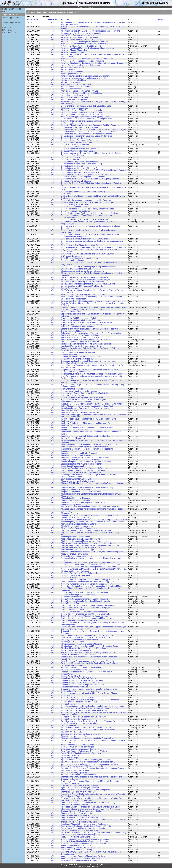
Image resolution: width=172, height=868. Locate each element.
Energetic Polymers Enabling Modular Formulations (83, 282)
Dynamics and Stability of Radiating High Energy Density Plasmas (89, 267)
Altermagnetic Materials (71, 74)
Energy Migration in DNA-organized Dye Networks (82, 286)
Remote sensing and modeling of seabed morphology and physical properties (94, 706)
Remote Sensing (68, 704)
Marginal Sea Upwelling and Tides (75, 500)
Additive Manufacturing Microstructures (78, 35)
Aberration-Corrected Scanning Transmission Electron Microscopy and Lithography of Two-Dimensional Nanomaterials (91, 32)
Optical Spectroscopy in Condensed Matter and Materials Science (89, 618)
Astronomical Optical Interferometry (76, 84)
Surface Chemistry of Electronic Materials (78, 775)
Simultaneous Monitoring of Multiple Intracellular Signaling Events (89, 738)
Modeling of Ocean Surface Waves (76, 537)
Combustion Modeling (70, 160)
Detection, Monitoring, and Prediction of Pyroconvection (84, 220)
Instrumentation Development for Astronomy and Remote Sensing (89, 419)
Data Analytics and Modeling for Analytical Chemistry (83, 192)
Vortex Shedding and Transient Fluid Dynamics (81, 848)
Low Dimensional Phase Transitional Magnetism (81, 472)
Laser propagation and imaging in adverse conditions (83, 464)
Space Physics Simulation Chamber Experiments (82, 753)
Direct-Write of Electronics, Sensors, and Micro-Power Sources (87, 254)
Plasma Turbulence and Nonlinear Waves (79, 655)
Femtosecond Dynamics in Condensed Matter (80, 335)
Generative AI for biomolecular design (77, 359)
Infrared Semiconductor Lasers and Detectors (80, 412)
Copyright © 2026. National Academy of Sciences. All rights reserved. (86, 865)
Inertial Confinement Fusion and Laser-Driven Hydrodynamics (87, 408)
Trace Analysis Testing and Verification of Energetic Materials (87, 826)
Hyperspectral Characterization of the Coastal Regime (84, 400)
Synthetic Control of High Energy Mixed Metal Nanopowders (86, 790)
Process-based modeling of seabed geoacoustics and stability (87, 672)
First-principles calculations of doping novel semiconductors (86, 344)
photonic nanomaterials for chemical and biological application (87, 638)
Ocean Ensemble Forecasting (74, 603)
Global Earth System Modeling (74, 363)
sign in (162, 9)
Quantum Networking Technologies (76, 687)
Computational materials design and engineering (81, 164)
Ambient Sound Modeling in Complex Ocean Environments (86, 76)
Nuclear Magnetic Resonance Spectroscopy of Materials (85, 593)
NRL (4, 11)
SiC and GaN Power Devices (73, 732)
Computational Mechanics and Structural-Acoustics (83, 168)
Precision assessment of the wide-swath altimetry (82, 668)
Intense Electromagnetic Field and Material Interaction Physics (87, 427)
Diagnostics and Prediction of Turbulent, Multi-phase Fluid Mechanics (90, 250)
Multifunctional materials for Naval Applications (81, 547)
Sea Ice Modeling (68, 725)
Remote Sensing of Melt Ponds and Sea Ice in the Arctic (85, 710)
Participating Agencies (12, 9)
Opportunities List (10, 14)
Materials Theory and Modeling (74, 505)
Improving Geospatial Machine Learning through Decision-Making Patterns (92, 404)
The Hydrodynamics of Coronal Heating (78, 800)
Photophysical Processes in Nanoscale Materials (82, 640)
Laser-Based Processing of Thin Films (77, 466)
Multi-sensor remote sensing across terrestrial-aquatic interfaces (88, 543)
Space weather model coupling (74, 755)
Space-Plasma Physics (71, 758)
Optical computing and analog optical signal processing (84, 612)
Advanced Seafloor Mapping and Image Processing (83, 61)
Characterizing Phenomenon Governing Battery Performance (87, 136)
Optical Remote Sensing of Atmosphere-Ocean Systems (85, 616)
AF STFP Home (9, 32)
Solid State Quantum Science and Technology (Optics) (84, 751)
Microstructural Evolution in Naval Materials (79, 524)
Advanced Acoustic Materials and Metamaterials (81, 37)
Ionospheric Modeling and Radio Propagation (80, 453)
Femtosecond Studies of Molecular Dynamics (80, 337)
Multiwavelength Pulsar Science (74, 554)
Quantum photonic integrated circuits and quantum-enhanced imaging (90, 689)
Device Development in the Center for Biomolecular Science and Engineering (93, 247)
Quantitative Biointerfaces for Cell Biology (79, 678)
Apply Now (7, 27)
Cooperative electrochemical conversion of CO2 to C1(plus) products (90, 179)
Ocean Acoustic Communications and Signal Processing (85, 599)
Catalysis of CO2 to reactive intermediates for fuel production (87, 119)
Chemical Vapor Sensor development (77, 142)
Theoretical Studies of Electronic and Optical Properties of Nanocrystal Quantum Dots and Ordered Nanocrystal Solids (91, 810)
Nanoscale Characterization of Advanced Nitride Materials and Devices (91, 565)
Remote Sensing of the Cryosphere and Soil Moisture (83, 717)
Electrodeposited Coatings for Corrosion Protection (82, 271)
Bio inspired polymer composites (75, 108)
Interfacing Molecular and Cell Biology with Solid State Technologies (90, 436)
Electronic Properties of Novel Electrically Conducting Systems (87, 280)
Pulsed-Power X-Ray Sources (74, 676)
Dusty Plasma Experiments (73, 260)
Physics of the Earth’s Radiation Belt (76, 650)
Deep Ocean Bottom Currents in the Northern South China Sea (88, 202)
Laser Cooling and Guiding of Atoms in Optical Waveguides (86, 462)
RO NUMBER (33, 19)
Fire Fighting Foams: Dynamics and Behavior (80, 342)
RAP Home (7, 30)
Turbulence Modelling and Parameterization (79, 837)
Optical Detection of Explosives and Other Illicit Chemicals (85, 614)
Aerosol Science (68, 69)
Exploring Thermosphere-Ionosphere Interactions (82, 325)
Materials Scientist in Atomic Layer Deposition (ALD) (83, 502)
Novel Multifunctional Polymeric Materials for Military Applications (88, 584)
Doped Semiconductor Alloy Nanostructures (79, 258)
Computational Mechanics (72, 166)
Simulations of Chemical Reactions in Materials (81, 734)
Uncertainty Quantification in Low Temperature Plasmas (84, 841)
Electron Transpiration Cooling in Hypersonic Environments (86, 277)
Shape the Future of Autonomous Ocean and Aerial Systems (86, 728)
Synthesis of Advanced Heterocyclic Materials (80, 788)
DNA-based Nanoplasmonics (73, 256)
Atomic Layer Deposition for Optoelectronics (80, 91)
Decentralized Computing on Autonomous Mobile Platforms (86, 200)
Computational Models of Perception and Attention (82, 172)
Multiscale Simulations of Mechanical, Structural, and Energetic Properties (92, 552)
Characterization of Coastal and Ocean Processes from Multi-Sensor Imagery (94, 130)
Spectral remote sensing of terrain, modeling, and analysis (85, 760)
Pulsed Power (67, 674)
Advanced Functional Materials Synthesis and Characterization (87, 48)
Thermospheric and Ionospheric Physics (78, 815)
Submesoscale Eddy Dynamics (74, 773)
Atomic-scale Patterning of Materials (76, 97)
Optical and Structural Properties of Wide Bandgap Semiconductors (89, 605)
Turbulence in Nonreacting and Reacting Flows (81, 835)
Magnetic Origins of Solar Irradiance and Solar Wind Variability (87, 487)
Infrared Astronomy (69, 410)
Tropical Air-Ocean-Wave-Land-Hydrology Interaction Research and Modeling (94, 833)
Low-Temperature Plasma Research (76, 479)
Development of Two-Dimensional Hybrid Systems (82, 245)
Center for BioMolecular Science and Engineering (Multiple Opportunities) (92, 125)
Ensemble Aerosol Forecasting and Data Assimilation (83, 295)
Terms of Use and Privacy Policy (86, 867)
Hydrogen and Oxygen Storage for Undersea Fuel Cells (84, 393)
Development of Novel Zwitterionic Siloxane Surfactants (84, 239)
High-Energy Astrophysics (72, 389)
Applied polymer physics (71, 82)
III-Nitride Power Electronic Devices (76, 402)
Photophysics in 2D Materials (73, 642)
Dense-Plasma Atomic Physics (74, 207)
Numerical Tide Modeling (72, 597)
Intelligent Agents (68, 421)
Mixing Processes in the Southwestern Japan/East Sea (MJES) (88, 530)
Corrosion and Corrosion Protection (76, 181)
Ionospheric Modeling (70, 451)
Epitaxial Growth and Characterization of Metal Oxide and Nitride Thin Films (93, 301)
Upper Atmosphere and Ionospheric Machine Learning (84, 843)
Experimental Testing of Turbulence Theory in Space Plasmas (87, 322)
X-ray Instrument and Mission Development (79, 860)
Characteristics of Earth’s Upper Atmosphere (80, 127)
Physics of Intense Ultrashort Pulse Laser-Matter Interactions (87, 648)
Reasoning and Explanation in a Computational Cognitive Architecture (90, 700)
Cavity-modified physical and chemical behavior (81, 121)
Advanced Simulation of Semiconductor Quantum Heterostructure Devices (92, 63)
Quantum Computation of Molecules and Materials (82, 680)
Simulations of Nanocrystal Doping (76, 736)
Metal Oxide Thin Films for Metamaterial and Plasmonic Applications (90, 515)
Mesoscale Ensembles (71, 513)
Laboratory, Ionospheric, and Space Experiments (82, 460)
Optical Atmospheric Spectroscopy (76, 610)
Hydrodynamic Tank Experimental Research (80, 391)
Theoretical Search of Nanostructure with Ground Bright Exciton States (91, 807)
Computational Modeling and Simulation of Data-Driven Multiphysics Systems (94, 170)
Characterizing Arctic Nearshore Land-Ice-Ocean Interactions (87, 134)
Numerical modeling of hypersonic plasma (79, 595)
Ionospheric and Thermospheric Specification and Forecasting (87, 449)
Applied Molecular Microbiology (74, 80)
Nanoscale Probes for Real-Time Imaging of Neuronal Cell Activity (89, 567)
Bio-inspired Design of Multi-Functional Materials (81, 110)
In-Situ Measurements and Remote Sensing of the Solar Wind (87, 406)
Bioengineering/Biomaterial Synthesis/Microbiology (82, 114)
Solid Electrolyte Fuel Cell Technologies (78, 747)
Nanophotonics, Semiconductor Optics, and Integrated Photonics (88, 562)
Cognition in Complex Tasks (73, 147)
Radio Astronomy (68, 695)
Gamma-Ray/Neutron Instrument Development (81, 357)
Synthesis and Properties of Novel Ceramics (80, 785)
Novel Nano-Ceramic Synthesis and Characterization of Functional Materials (93, 586)
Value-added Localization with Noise (76, 845)
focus (169, 9)
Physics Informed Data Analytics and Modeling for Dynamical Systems (91, 646)
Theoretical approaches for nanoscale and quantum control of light (89, 803)
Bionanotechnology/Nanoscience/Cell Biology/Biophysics (85, 117)
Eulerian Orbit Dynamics (71, 312)
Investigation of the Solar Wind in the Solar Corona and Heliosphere (90, 445)
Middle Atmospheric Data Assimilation (77, 526)
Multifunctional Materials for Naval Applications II (81, 550)
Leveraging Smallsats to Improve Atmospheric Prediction (85, 468)
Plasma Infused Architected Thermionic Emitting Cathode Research (89, 653)
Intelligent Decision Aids (71, 425)
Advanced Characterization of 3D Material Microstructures (85, 44)
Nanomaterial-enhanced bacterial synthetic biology (82, 556)
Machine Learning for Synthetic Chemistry (79, 481)
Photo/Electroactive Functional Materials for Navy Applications (87, 635)
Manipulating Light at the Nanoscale (76, 498)
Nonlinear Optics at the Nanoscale (75, 575)
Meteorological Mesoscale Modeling (76, 517)
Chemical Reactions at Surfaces (75, 138)
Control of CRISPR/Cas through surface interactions (83, 177)
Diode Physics (67, 252)
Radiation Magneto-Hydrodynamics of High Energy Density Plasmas (90, 693)
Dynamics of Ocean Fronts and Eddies (77, 269)
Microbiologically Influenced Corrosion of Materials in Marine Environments (92, 522)
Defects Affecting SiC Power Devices (77, 205)
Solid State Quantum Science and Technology (80, 749)
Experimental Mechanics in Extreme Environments (82, 320)
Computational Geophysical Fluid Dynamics (79, 162)
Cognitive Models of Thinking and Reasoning (80, 149)
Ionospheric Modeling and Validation (76, 455)
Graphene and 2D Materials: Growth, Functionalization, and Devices (90, 370)
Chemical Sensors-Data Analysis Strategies (79, 140)
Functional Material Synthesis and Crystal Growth (82, 346)
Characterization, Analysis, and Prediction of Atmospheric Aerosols (89, 132)
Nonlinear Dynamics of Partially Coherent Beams (82, 573)
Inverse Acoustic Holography (73, 438)
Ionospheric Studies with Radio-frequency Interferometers (85, 457)
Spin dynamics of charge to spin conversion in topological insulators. (90, 764)
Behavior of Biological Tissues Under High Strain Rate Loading (87, 106)
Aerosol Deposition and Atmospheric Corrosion (81, 65)
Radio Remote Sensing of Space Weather (79, 698)
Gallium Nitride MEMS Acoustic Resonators (79, 352)
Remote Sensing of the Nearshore (75, 719)
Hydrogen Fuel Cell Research (74, 395)
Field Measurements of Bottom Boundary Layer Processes (86, 340)
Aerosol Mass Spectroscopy (73, 67)
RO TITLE (65, 19)
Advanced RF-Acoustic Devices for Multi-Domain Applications (87, 59)
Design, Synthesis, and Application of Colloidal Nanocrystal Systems (90, 213)
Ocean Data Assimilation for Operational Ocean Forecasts (85, 601)
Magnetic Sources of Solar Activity (75, 490)
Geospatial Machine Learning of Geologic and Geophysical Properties (90, 361)
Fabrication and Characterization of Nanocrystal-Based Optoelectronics (91, 333)
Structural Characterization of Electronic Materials (82, 766)
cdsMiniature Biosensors (71, 123)
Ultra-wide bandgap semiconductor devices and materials (85, 839)
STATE (160, 19)
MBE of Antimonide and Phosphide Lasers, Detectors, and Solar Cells (90, 507)
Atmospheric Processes (71, 89)
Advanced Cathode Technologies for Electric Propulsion (84, 42)
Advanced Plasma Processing (74, 52)
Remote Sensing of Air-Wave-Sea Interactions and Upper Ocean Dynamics (93, 708)
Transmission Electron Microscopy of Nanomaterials (83, 828)
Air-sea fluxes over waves (72, 72)
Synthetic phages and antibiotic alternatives (79, 792)
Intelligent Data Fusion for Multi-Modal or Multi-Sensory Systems (88, 423)
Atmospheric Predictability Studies (75, 87)
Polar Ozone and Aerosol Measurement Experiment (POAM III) (87, 661)
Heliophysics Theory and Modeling (76, 372)
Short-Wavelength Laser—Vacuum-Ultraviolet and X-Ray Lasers (88, 730)
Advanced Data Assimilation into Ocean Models (81, 46)
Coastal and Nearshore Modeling (75, 145)
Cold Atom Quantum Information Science (78, 151)
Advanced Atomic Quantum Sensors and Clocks (81, 39)
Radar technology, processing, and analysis (79, 691)
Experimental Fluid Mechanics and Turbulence (81, 318)
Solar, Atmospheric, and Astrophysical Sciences (81, 745)
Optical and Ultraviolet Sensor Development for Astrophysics (86, 608)
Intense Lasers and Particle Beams (76, 430)
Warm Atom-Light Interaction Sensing (77, 850)
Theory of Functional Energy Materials (77, 813)
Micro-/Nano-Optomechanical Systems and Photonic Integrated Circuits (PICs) (94, 520)
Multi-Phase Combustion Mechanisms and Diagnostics (84, 541)
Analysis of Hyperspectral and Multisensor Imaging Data (85, 78)
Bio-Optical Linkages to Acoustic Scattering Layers (82, 112)
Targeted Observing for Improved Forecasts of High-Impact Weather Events (93, 798)
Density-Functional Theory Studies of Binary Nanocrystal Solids (88, 209)
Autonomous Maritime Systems (74, 99)
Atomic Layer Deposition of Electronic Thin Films (81, 93)
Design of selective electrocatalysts (76, 211)
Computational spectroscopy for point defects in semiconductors (88, 175)
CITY (130, 19)
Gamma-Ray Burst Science (73, 355)
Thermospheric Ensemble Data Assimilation (79, 818)
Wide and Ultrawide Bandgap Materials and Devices (83, 856)
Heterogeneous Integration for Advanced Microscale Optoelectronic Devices (93, 374)
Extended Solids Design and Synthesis (77, 327)
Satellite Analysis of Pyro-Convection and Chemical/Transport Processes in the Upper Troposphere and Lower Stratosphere (94, 722)
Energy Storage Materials (72, 288)
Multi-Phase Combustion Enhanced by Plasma (81, 539)
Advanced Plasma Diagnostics (74, 50)
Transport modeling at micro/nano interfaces (80, 830)
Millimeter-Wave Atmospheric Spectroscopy (79, 528)
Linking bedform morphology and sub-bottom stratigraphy (85, 470)
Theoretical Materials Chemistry (74, 805)
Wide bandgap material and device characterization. (83, 858)
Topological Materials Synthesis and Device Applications (85, 824)
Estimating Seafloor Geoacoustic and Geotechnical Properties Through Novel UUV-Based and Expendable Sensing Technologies (94, 308)
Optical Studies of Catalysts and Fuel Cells (79, 620)
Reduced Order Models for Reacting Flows (79, 702)
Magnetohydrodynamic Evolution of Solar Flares (81, 492)
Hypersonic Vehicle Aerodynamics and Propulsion (82, 397)
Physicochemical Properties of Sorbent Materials (81, 644)
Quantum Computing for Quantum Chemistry (80, 683)
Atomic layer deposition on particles (76, 95)
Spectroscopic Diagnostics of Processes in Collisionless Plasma (88, 762)
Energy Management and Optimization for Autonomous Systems (88, 284)
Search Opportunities (11, 18)
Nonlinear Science (69, 577)
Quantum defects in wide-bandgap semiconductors (82, 685)
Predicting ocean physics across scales (78, 670)
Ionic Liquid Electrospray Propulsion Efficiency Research (85, 447)
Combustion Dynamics (71, 157)
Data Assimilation (68, 194)
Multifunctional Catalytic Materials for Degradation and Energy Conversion (92, 545)
